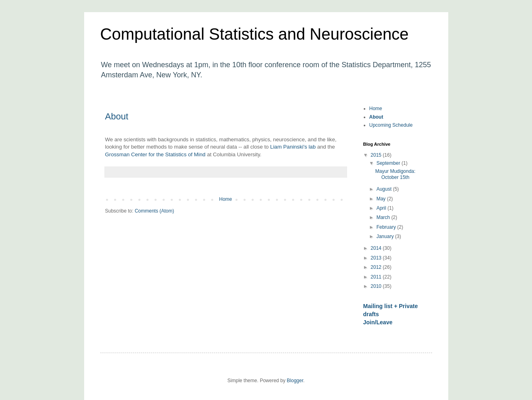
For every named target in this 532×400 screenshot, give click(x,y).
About (117, 116)
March (384, 217)
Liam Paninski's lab (293, 147)
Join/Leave (378, 322)
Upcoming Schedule (391, 125)
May (382, 199)
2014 (377, 248)
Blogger (295, 381)
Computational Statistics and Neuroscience (255, 34)
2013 (377, 258)
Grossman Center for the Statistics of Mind (155, 154)
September (389, 163)
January (386, 236)
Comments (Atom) (154, 211)
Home (225, 199)
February (387, 227)
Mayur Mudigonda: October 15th (395, 174)
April (382, 208)
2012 (377, 267)
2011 (377, 277)
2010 (377, 286)
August (385, 189)
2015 (377, 155)
